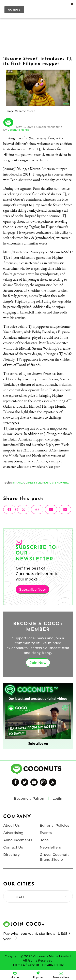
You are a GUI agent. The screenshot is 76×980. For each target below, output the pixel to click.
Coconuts (42, 6)
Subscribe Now (32, 589)
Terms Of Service (26, 965)
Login (70, 6)
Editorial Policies (54, 825)
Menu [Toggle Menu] (6, 6)
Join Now (38, 663)
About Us (11, 825)
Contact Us (13, 847)
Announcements (18, 840)
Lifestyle (33, 482)
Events (46, 833)
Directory (11, 855)
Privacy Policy (53, 965)
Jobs (44, 840)
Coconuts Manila (18, 130)
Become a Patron (29, 798)
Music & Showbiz (56, 482)
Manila (19, 482)
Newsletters (50, 847)
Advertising (13, 833)
